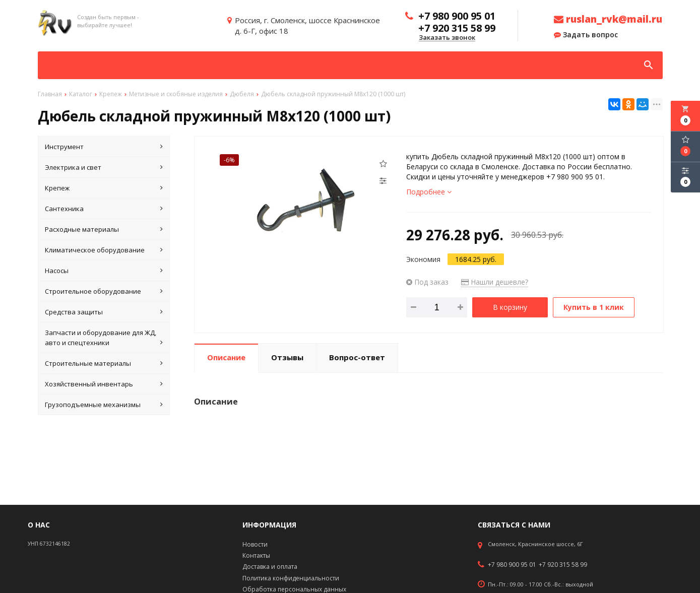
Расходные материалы (104, 229)
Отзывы (287, 357)
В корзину (510, 307)
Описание (226, 357)
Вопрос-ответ (357, 357)
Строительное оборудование (104, 291)
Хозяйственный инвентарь (104, 384)
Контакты (256, 555)
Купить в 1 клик (594, 307)
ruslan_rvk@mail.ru (608, 19)
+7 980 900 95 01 (512, 565)
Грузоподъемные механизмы (104, 405)
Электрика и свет (104, 167)
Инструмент (104, 147)
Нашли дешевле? (495, 282)
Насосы (104, 271)
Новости (255, 544)
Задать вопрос (586, 35)
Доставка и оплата (270, 567)
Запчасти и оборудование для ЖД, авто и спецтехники (104, 338)
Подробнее (429, 192)
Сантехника (104, 209)
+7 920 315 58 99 (563, 565)
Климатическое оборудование (104, 250)
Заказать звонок (447, 38)
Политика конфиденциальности (291, 578)
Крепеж (104, 188)
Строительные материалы (104, 363)
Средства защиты (104, 312)
